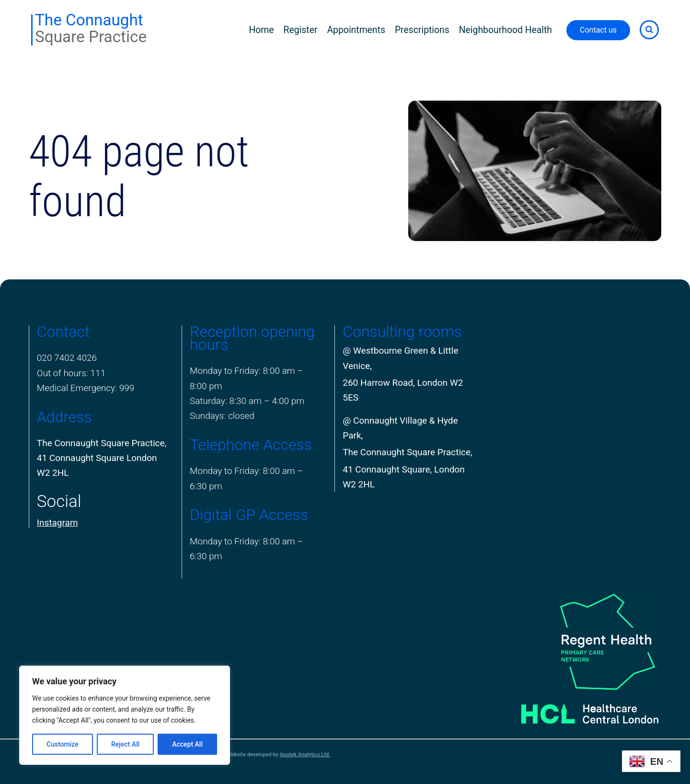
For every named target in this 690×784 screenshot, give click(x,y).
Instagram (57, 523)
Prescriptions (422, 30)
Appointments (356, 30)
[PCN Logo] (576, 641)
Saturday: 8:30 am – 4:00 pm (247, 401)
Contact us (598, 30)
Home (261, 30)
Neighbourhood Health (506, 30)
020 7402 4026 (67, 358)
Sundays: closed (222, 416)
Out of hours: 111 (71, 373)
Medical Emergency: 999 (86, 388)
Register (301, 30)
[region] (125, 715)
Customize (63, 744)
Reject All (125, 744)
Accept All (187, 744)
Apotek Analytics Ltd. (305, 755)
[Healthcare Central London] (576, 710)
